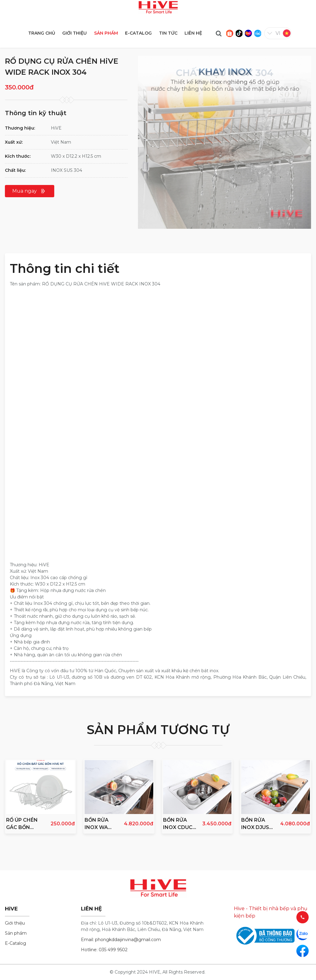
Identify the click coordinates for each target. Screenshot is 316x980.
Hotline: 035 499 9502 (104, 950)
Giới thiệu (15, 923)
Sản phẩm (16, 933)
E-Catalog (15, 943)
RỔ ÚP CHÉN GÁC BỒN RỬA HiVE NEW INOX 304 (22, 824)
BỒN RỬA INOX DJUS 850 (255, 824)
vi (278, 33)
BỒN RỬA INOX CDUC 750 (178, 824)
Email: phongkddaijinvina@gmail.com (121, 940)
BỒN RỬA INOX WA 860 (97, 824)
